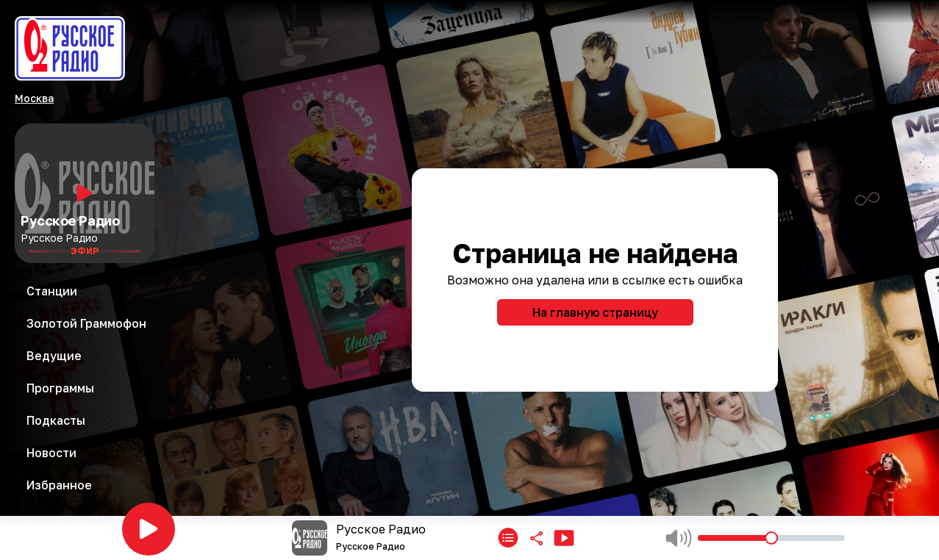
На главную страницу (595, 312)
